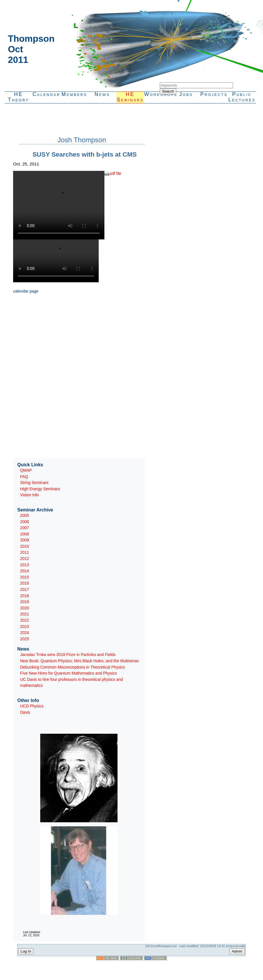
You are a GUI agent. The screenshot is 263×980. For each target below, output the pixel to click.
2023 (24, 627)
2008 (24, 534)
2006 (24, 522)
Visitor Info (29, 495)
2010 (24, 546)
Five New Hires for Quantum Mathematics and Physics (68, 673)
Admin (237, 951)
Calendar (46, 94)
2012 (24, 559)
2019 (24, 602)
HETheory (19, 97)
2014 (24, 571)
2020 (24, 608)
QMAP (26, 470)
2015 (24, 577)
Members (74, 94)
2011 (24, 552)
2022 (24, 620)
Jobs (186, 94)
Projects (214, 94)
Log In (26, 951)
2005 (24, 515)
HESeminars (130, 97)
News (102, 94)
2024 (24, 633)
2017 (24, 589)
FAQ (24, 477)
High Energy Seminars (40, 489)
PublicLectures (242, 97)
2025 (24, 639)
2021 (24, 614)
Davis (25, 712)
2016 (24, 583)
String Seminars (34, 483)
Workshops (158, 94)
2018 (24, 596)
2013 (24, 565)
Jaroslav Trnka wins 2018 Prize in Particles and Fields (68, 655)
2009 (24, 540)
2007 (24, 528)
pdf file (115, 173)
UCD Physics (32, 706)
